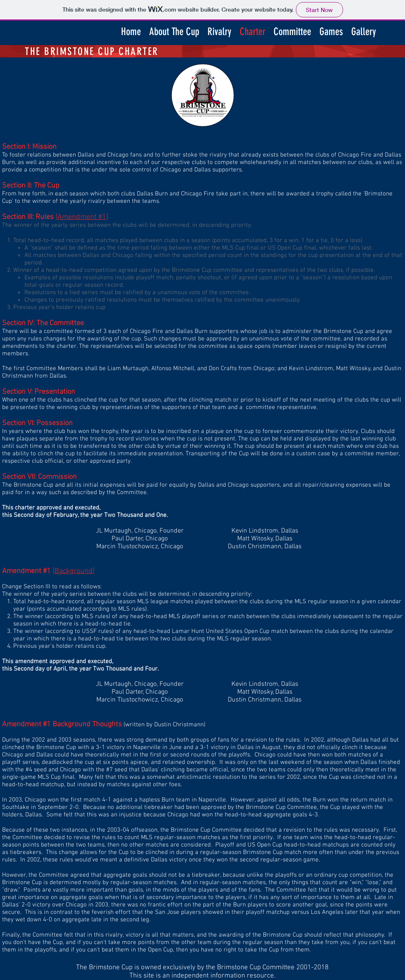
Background (74, 571)
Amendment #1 (82, 217)
